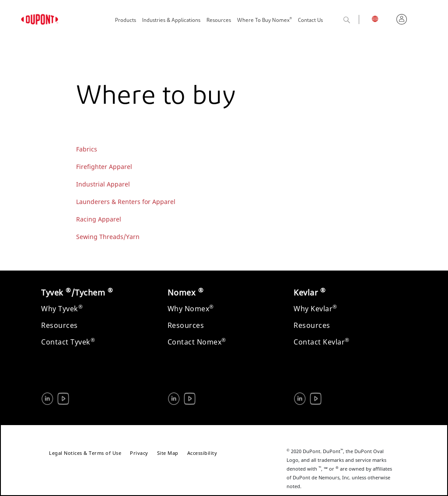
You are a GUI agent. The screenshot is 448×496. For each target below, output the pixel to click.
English (381, 20)
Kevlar (310, 292)
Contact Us (310, 21)
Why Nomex (191, 309)
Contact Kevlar (322, 342)
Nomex (186, 292)
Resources (219, 21)
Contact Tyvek (68, 342)
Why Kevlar (315, 309)
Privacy (139, 453)
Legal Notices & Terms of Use (85, 453)
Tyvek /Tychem (77, 292)
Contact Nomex (197, 342)
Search (356, 20)
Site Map (168, 453)
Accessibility (202, 453)
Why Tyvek (62, 309)
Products (126, 21)
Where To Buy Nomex (264, 20)
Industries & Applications (171, 21)
